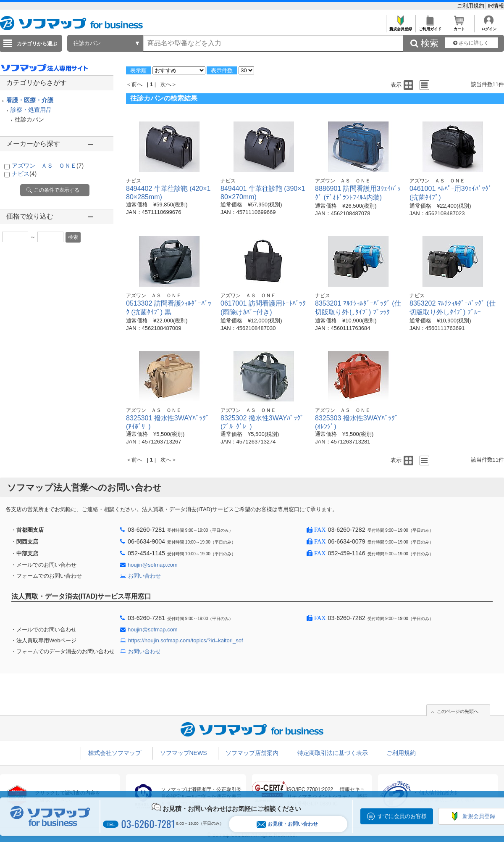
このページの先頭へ (458, 711)
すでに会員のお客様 (402, 816)
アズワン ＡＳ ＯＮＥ (48, 166)
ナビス (24, 174)
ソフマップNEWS (184, 753)
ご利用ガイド (430, 27)
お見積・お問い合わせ (287, 824)
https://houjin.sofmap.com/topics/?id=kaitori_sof (186, 640)
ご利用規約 (471, 6)
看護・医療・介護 (30, 100)
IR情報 (496, 6)
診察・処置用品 (31, 110)
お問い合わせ (144, 576)
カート (459, 27)
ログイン (489, 27)
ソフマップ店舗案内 (252, 753)
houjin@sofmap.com (153, 565)
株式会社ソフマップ (115, 753)
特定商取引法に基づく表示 (333, 753)
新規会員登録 (400, 27)
